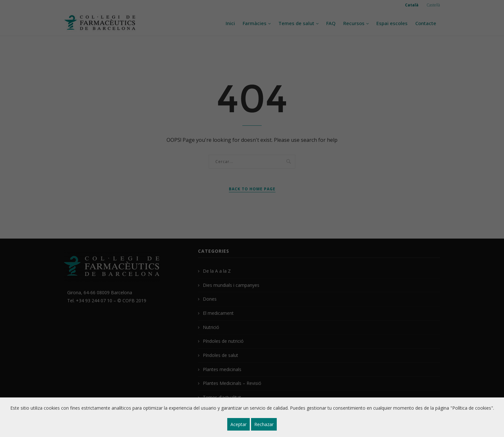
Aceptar (239, 424)
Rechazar (264, 424)
